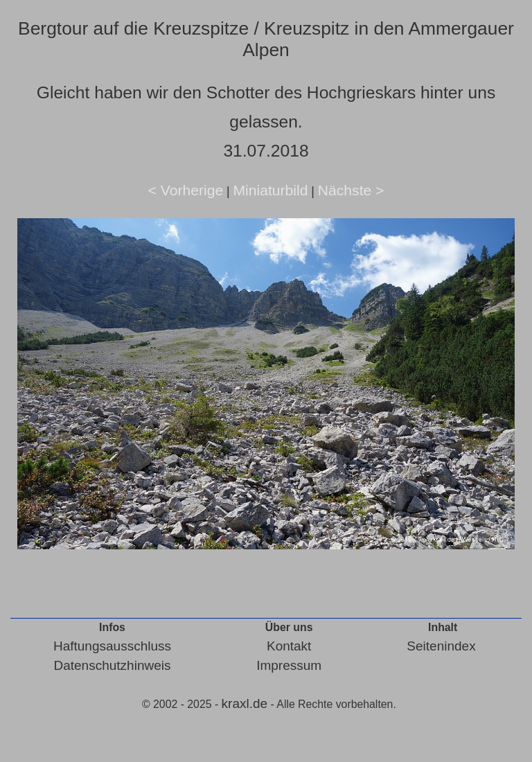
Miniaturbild (270, 190)
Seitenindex (441, 646)
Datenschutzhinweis (112, 665)
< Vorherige (186, 190)
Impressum (289, 665)
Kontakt (289, 646)
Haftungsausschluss (112, 646)
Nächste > (351, 190)
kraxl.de (245, 703)
